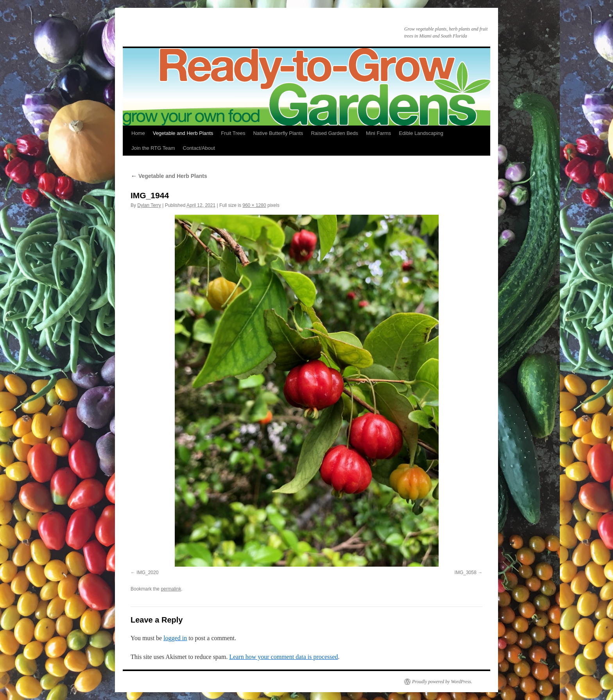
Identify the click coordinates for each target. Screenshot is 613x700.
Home (138, 133)
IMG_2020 (147, 573)
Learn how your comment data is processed (283, 657)
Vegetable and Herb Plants (183, 133)
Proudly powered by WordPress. (442, 682)
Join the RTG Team (153, 148)
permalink (171, 589)
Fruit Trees (233, 133)
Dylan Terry (149, 205)
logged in (175, 638)
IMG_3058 (466, 573)
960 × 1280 (254, 205)
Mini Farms (378, 133)
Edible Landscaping (421, 133)
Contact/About (199, 148)
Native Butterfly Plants (278, 133)
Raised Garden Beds (334, 133)
